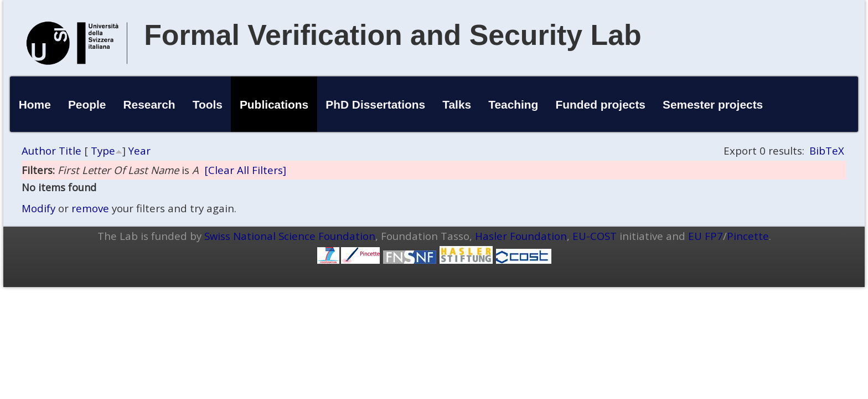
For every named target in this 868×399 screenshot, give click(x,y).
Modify (38, 208)
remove (90, 208)
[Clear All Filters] (245, 170)
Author (39, 150)
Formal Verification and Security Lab (393, 35)
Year (139, 150)
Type (103, 150)
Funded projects (600, 104)
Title (70, 150)
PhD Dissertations (375, 104)
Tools (208, 104)
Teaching (513, 104)
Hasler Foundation (521, 236)
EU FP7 (706, 236)
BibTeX (827, 150)
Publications (274, 104)
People (87, 104)
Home (35, 104)
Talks (457, 104)
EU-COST (595, 236)
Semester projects (713, 104)
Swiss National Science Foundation (290, 236)
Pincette (748, 236)
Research (149, 104)
